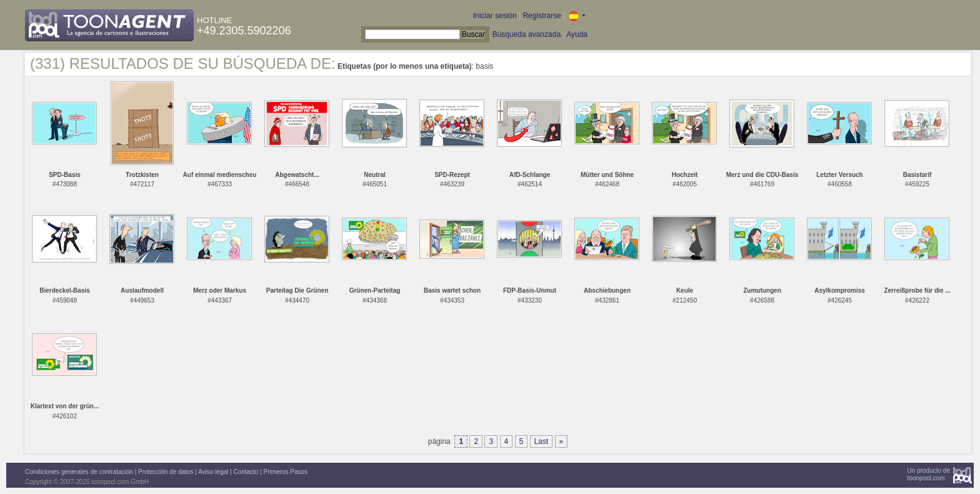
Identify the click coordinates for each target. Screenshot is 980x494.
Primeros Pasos (286, 472)
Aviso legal (213, 472)
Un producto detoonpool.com (929, 474)
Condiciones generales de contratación (79, 472)
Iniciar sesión (495, 16)
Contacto (246, 472)
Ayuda (577, 34)
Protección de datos (166, 472)
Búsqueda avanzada (527, 34)
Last (542, 441)
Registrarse (542, 16)
